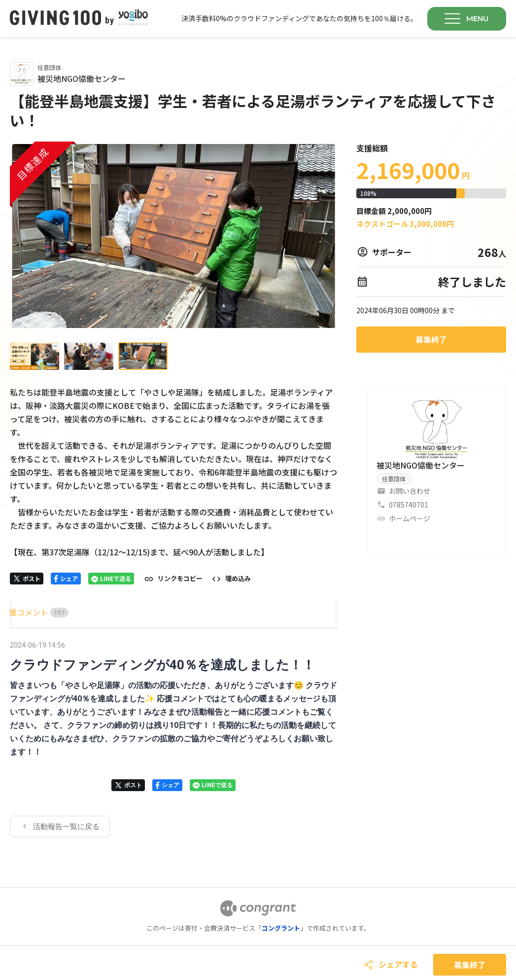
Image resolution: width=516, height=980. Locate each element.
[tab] (21, 612)
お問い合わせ (410, 491)
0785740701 (409, 505)
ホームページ (410, 518)
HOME (21, 612)
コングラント (281, 928)
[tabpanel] (174, 738)
